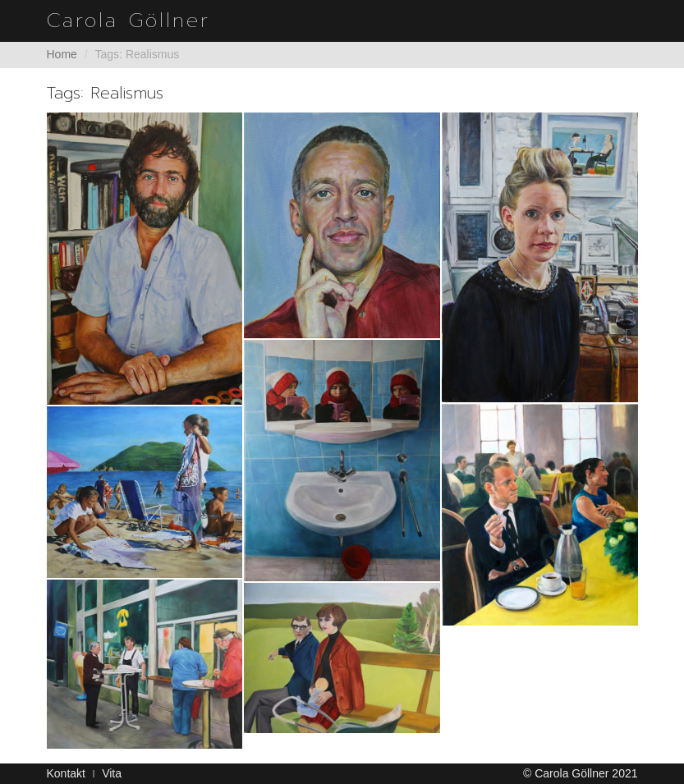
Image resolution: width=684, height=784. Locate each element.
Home (62, 54)
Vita (112, 773)
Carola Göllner (129, 21)
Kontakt (66, 773)
